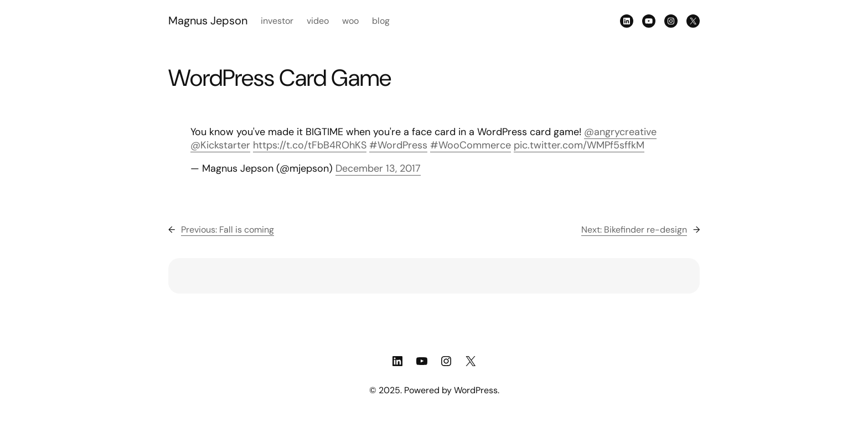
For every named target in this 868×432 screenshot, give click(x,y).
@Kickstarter (220, 145)
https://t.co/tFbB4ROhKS (310, 145)
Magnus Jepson (208, 20)
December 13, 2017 (378, 168)
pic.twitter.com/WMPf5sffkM (579, 145)
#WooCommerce (471, 145)
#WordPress (398, 145)
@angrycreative (620, 132)
